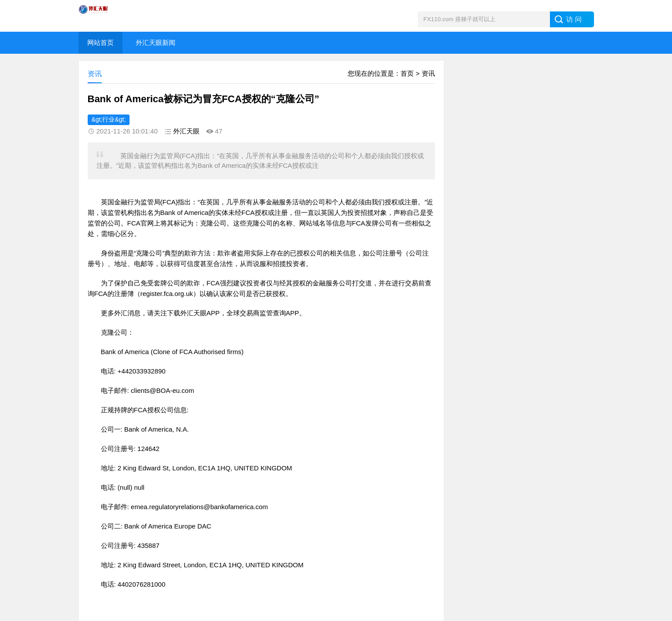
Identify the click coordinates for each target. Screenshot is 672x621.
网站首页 (100, 43)
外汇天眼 (186, 131)
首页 (407, 73)
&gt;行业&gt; (109, 119)
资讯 (428, 73)
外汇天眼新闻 (156, 43)
